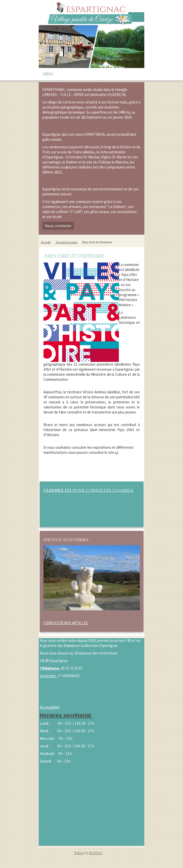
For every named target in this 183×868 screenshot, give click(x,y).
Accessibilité (50, 707)
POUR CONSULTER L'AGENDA (89, 490)
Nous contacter (58, 226)
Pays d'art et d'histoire (97, 242)
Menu (48, 74)
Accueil (46, 242)
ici (117, 452)
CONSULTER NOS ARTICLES (66, 623)
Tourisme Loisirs (66, 242)
